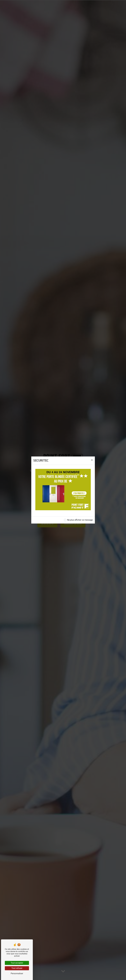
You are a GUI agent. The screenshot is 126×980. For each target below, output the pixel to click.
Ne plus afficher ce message (80, 520)
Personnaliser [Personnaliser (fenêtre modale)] (17, 973)
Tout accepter (17, 963)
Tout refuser (17, 968)
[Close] (92, 460)
